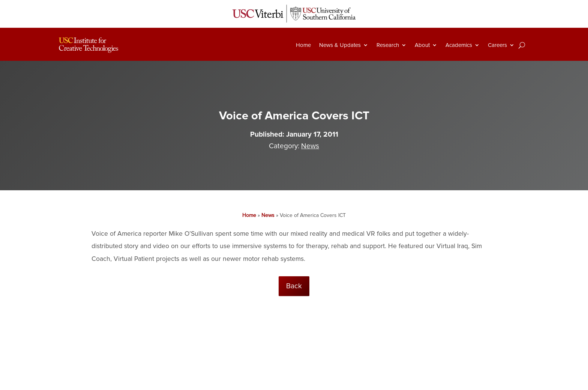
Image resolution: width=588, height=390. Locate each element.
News (310, 146)
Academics (459, 45)
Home (303, 45)
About (422, 45)
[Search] (522, 45)
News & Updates (340, 45)
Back (294, 286)
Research (388, 45)
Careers (497, 45)
